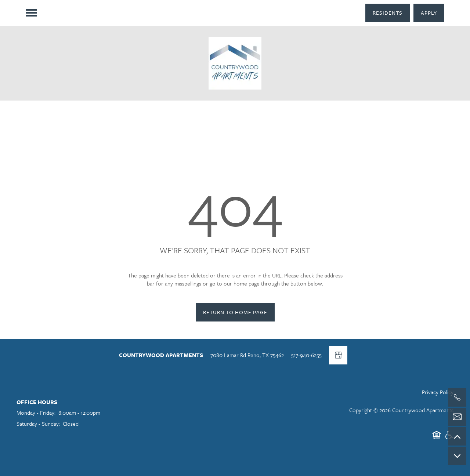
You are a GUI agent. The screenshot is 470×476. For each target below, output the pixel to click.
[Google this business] (338, 355)
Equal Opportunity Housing (437, 438)
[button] (388, 13)
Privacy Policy (438, 392)
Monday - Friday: (36, 413)
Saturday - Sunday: (38, 424)
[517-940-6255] (457, 397)
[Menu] (31, 13)
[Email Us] (457, 417)
